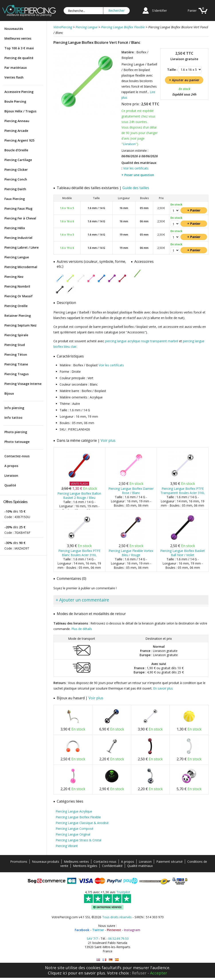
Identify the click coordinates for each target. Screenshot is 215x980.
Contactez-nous (17, 456)
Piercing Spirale (16, 335)
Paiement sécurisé (169, 862)
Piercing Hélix (15, 228)
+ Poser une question (138, 175)
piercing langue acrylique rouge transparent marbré (142, 341)
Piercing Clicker (16, 170)
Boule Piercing (15, 101)
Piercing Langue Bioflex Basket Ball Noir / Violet (183, 553)
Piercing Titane (16, 364)
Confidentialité (112, 866)
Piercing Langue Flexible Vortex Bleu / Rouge (131, 553)
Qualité (10, 485)
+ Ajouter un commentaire (82, 600)
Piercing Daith (15, 189)
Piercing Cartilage (18, 160)
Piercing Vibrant (67, 846)
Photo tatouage (17, 442)
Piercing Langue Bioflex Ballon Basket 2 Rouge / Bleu (79, 496)
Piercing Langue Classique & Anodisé (82, 823)
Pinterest (114, 930)
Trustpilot (123, 892)
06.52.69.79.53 (118, 939)
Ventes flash (14, 77)
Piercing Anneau (17, 121)
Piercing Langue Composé (74, 829)
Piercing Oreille (16, 306)
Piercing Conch (16, 179)
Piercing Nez (14, 277)
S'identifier (159, 11)
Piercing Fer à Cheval (20, 218)
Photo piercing (16, 432)
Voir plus (108, 440)
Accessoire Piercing (19, 92)
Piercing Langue (17, 257)
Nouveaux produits (46, 862)
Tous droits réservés (117, 917)
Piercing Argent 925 (19, 140)
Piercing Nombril (17, 286)
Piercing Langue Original (73, 834)
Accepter (159, 973)
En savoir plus (163, 688)
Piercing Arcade (16, 131)
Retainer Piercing (18, 316)
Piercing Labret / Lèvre (21, 247)
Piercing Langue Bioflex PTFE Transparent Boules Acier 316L (183, 491)
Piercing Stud (15, 345)
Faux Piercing (15, 199)
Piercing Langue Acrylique (74, 811)
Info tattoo (13, 418)
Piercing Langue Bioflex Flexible (78, 817)
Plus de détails (82, 629)
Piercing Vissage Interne (23, 384)
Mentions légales (85, 866)
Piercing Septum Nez (21, 325)
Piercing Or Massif (19, 296)
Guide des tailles (136, 188)
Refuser (139, 973)
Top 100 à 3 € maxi (19, 48)
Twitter (98, 930)
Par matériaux (16, 68)
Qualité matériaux (140, 866)
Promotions (19, 862)
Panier (192, 11)
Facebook (82, 930)
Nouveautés (14, 29)
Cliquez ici (57, 973)
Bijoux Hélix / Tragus (20, 111)
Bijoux (9, 393)
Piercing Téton (16, 355)
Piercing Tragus (17, 374)
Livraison (11, 476)
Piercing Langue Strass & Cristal (78, 840)
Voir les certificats (136, 168)
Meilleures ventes (18, 38)
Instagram (132, 930)
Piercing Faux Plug (18, 208)
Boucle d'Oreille (16, 150)
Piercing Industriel (18, 238)
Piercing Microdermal (21, 267)
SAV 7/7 (92, 939)
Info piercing (14, 408)
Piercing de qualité (19, 58)
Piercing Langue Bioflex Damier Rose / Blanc (131, 491)
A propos (11, 466)
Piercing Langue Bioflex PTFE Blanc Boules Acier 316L (79, 553)
